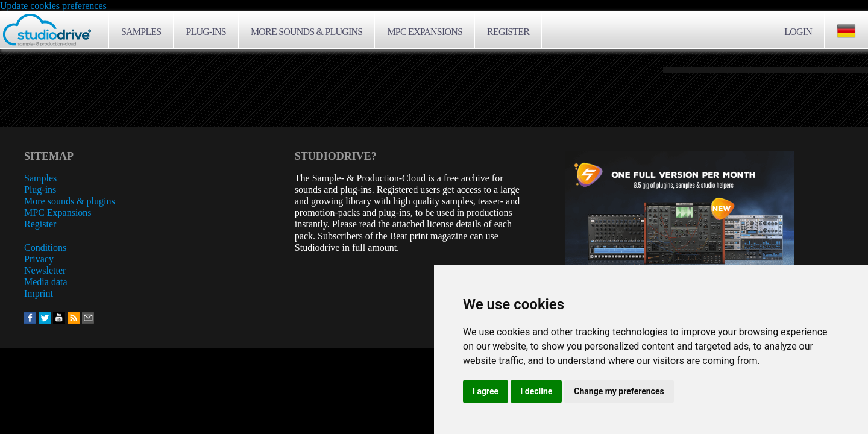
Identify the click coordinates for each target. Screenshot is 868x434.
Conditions (45, 247)
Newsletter (45, 270)
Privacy (39, 259)
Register (508, 32)
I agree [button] (486, 391)
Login (798, 32)
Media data (46, 282)
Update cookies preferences (53, 6)
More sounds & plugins (307, 32)
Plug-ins (206, 32)
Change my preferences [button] (619, 391)
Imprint (39, 293)
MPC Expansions (425, 32)
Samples (141, 32)
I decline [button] (536, 391)
